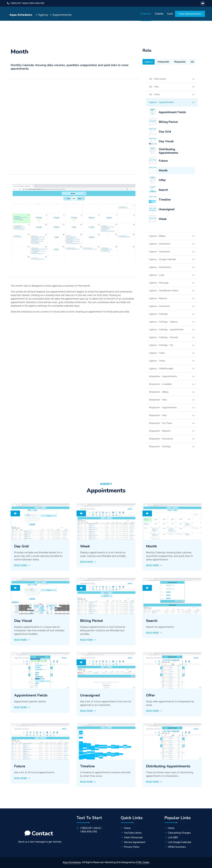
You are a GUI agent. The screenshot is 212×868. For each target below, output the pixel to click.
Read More (22, 565)
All (192, 62)
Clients (159, 14)
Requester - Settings (160, 447)
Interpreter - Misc (158, 400)
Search (163, 190)
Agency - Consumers (160, 244)
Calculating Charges (178, 833)
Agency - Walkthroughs (161, 369)
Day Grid (165, 132)
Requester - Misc (158, 415)
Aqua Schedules (21, 15)
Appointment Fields (172, 112)
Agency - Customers (160, 252)
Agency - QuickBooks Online (164, 291)
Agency (149, 62)
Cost (170, 14)
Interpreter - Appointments (163, 376)
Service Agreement (133, 842)
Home (126, 828)
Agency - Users (157, 361)
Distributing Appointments (168, 151)
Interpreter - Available (160, 384)
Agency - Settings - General (163, 337)
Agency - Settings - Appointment (166, 330)
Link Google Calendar (178, 842)
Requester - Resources (161, 439)
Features (146, 14)
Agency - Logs (157, 275)
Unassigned (167, 209)
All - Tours (154, 94)
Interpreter (163, 62)
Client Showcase (132, 837)
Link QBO (171, 837)
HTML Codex (143, 862)
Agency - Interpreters (160, 267)
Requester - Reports (160, 431)
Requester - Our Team (160, 423)
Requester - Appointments (163, 408)
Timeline (165, 200)
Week (163, 219)
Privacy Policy (130, 847)
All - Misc (154, 87)
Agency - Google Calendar (163, 259)
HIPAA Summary (175, 847)
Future (163, 161)
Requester (180, 62)
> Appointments (61, 15)
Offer (162, 180)
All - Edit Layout (157, 79)
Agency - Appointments (161, 102)
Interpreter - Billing (159, 392)
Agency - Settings (158, 314)
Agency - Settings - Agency (163, 322)
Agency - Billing (157, 236)
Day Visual (166, 141)
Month (163, 170)
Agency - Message (159, 283)
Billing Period (168, 122)
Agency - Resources (159, 306)
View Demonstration (190, 14)
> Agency (42, 15)
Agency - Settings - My (161, 345)
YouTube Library (131, 833)
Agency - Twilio (157, 353)
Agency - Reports (158, 298)
